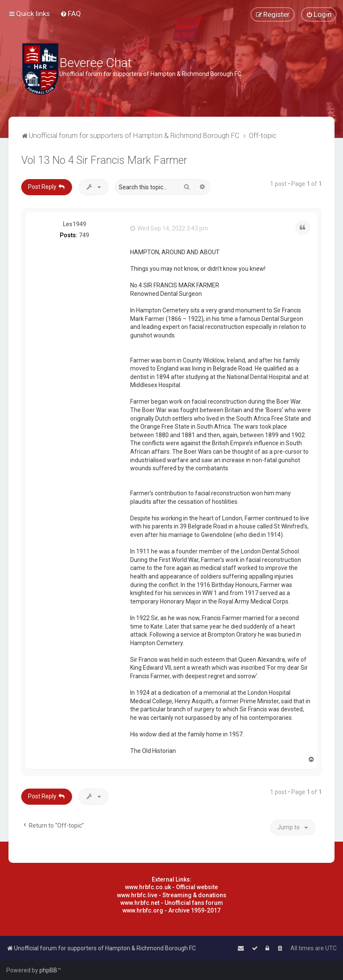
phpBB (48, 970)
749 (84, 235)
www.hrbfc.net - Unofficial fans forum (172, 903)
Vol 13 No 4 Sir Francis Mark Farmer (104, 160)
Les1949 (74, 224)
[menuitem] (71, 14)
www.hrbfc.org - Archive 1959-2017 (171, 910)
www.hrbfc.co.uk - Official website (171, 887)
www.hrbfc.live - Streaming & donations (172, 895)
